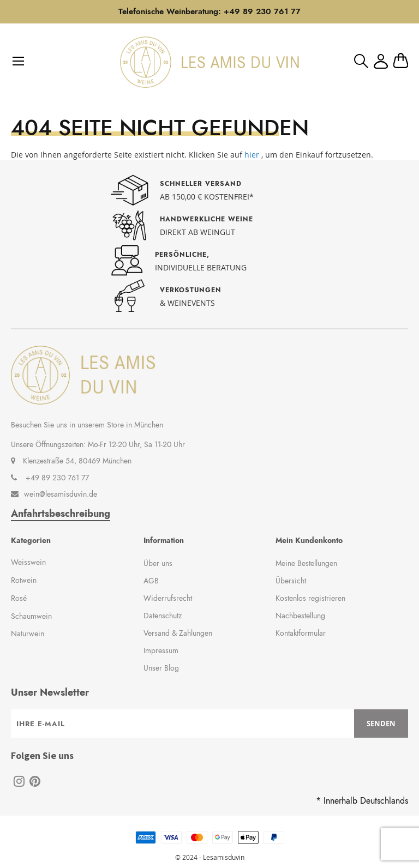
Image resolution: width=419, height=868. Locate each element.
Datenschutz (163, 616)
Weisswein (28, 562)
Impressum (161, 650)
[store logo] (209, 62)
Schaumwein (31, 616)
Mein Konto (381, 61)
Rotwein (24, 580)
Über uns (158, 563)
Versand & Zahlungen (178, 633)
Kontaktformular (301, 633)
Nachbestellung (300, 616)
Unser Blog (161, 668)
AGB (151, 581)
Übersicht (291, 581)
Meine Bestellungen (306, 563)
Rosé (19, 598)
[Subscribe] (381, 724)
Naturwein (28, 634)
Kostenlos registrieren (310, 598)
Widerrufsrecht (168, 598)
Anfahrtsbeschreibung (61, 514)
